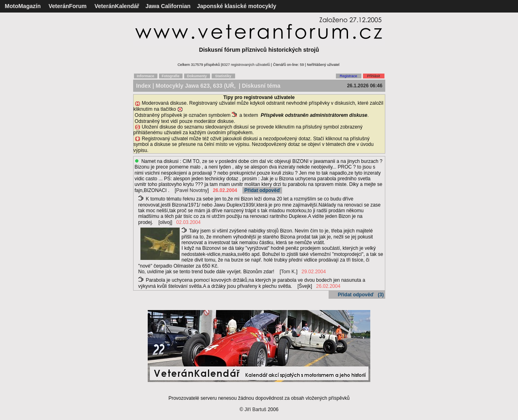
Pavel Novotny (192, 190)
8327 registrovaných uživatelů (246, 65)
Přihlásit (374, 76)
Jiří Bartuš (255, 409)
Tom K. (288, 272)
